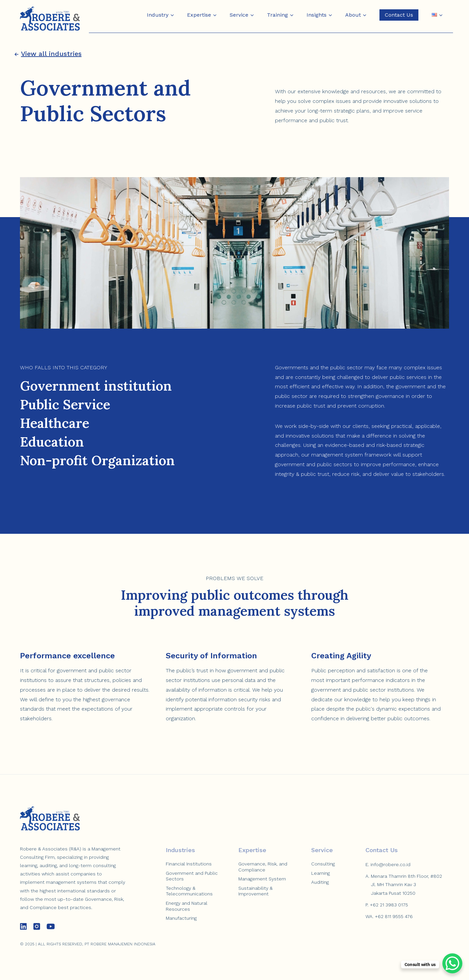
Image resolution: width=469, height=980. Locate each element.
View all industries (48, 54)
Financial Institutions (189, 864)
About (353, 15)
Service (239, 15)
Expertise (199, 15)
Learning (321, 873)
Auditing (320, 882)
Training (277, 15)
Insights (317, 15)
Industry (158, 15)
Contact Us (399, 15)
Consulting (323, 864)
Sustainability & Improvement (255, 891)
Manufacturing (181, 918)
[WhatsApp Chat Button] (452, 963)
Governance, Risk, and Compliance (263, 867)
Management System (262, 879)
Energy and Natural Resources (187, 906)
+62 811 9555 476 (394, 916)
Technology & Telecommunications (189, 891)
